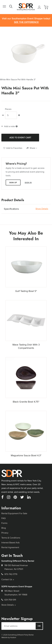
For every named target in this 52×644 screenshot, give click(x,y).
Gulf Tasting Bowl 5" (26, 291)
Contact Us (8, 579)
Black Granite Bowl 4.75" (26, 402)
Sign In (28, 182)
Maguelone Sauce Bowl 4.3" (26, 455)
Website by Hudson (9, 637)
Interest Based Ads (10, 543)
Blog (4, 528)
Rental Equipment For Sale (14, 513)
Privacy (5, 533)
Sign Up (13, 182)
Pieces (8, 109)
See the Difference (26, 22)
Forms (4, 523)
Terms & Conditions (11, 538)
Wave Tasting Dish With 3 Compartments (26, 346)
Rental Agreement (10, 547)
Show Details (42, 209)
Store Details (9, 605)
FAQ (3, 518)
